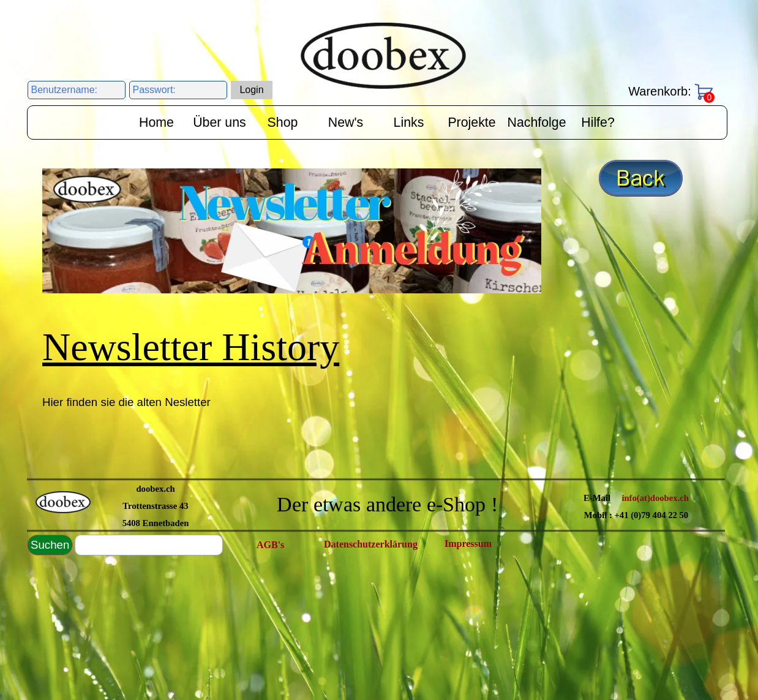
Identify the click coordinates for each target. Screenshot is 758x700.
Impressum (468, 544)
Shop (283, 122)
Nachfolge (537, 122)
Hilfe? (598, 122)
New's (346, 122)
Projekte (471, 122)
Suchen (50, 545)
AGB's (270, 545)
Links (409, 122)
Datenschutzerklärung (371, 544)
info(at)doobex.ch (655, 498)
